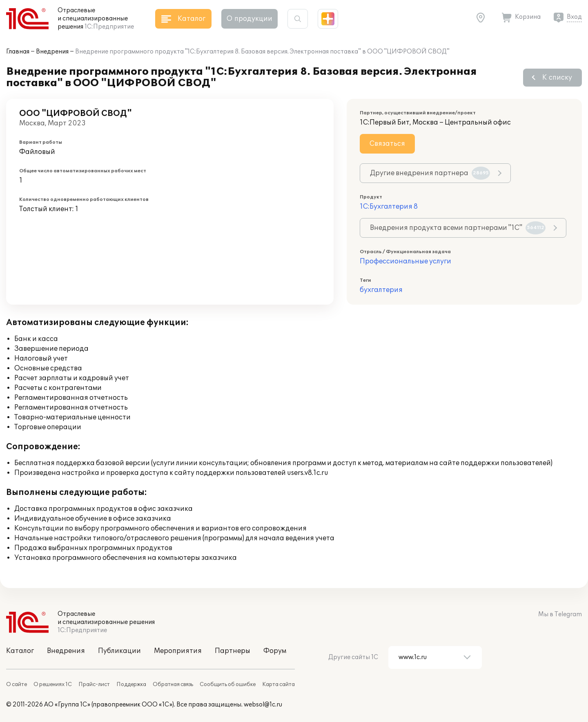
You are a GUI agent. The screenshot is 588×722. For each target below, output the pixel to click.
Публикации (119, 651)
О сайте (17, 684)
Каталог (20, 651)
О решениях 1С (53, 684)
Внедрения (52, 52)
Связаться (387, 144)
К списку (557, 78)
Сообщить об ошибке (228, 684)
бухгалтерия (381, 290)
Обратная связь (173, 684)
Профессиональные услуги (405, 261)
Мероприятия (178, 651)
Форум (275, 651)
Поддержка (131, 684)
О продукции (249, 19)
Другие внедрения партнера (430, 173)
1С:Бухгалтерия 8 (389, 207)
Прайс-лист (94, 684)
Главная (18, 52)
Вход (574, 17)
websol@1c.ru (263, 705)
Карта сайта (278, 684)
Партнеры (233, 651)
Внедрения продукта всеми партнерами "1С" (458, 228)
